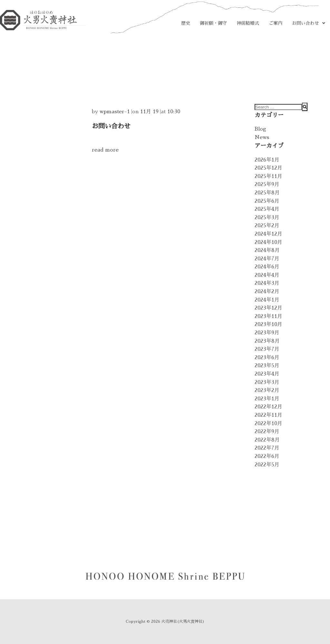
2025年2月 (267, 226)
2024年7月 (267, 259)
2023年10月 (268, 324)
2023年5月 (267, 366)
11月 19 (149, 112)
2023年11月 (268, 316)
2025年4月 (267, 209)
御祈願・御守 (213, 23)
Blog (260, 129)
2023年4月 (267, 374)
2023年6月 (267, 358)
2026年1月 (267, 160)
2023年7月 (267, 349)
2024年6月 (267, 267)
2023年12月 (268, 308)
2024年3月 (267, 283)
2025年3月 (267, 218)
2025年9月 (267, 184)
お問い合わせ (309, 23)
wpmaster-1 (115, 112)
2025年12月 (268, 168)
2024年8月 (267, 250)
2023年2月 (267, 390)
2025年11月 (268, 176)
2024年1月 (267, 300)
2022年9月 (267, 432)
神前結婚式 (248, 23)
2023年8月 (267, 341)
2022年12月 (268, 407)
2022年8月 (267, 440)
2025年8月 (267, 193)
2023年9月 (267, 333)
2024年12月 (268, 234)
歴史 (186, 23)
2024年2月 (267, 292)
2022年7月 (267, 448)
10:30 (174, 112)
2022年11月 (268, 415)
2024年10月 (268, 242)
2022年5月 (267, 465)
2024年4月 (267, 275)
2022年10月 (268, 424)
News (262, 137)
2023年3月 (267, 382)
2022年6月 (267, 456)
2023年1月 (267, 399)
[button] (309, 23)
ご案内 (276, 23)
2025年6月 (267, 201)
